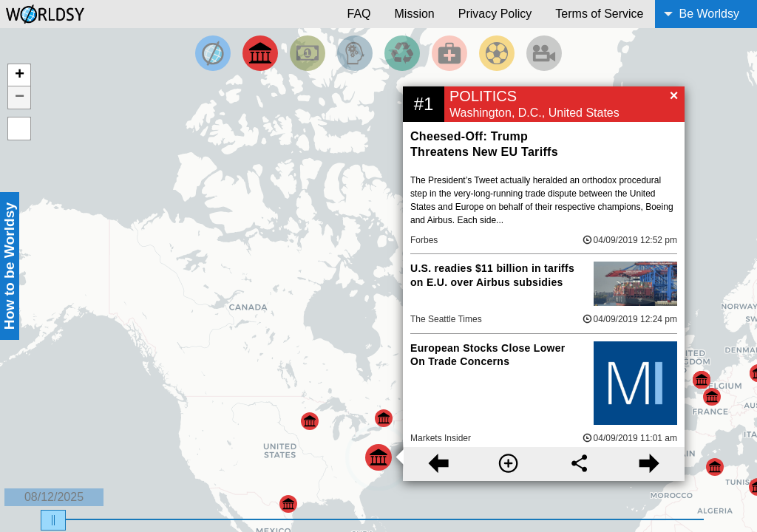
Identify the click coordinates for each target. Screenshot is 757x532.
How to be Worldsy (9, 266)
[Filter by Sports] (497, 53)
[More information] (508, 464)
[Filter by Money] (308, 53)
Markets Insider (441, 438)
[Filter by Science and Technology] (355, 53)
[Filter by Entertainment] (544, 53)
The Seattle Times (446, 319)
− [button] (20, 98)
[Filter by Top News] (213, 53)
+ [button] (20, 75)
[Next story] (649, 464)
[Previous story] (438, 464)
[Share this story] (579, 464)
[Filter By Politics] (260, 53)
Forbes (424, 240)
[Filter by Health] (449, 53)
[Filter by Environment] (402, 53)
